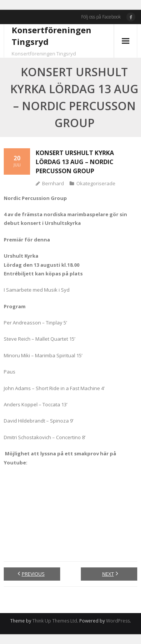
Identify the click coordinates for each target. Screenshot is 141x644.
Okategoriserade (96, 183)
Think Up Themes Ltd (55, 621)
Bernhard (53, 183)
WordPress (118, 621)
